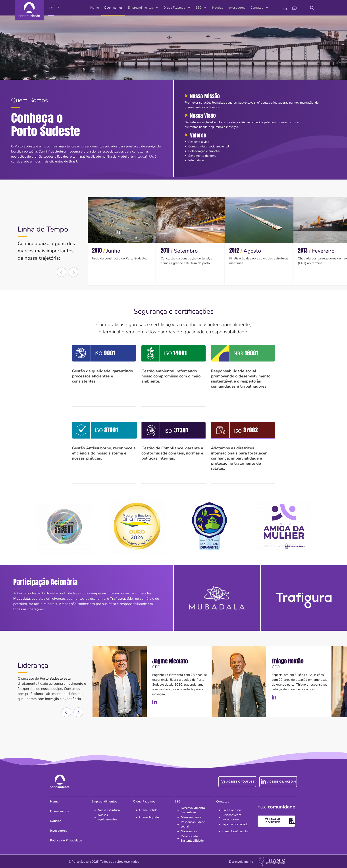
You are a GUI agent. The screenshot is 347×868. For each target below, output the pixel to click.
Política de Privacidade (66, 840)
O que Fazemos (177, 8)
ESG (201, 8)
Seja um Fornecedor (236, 824)
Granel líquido (149, 817)
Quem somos (113, 8)
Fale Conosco (232, 810)
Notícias (218, 8)
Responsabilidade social (193, 824)
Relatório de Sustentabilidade (192, 838)
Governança (189, 831)
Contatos (259, 8)
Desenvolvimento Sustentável (193, 810)
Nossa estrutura (109, 810)
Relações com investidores (232, 817)
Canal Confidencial (235, 831)
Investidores (237, 8)
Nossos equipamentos (108, 817)
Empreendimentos (143, 8)
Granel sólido (148, 810)
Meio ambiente (191, 817)
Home (94, 8)
